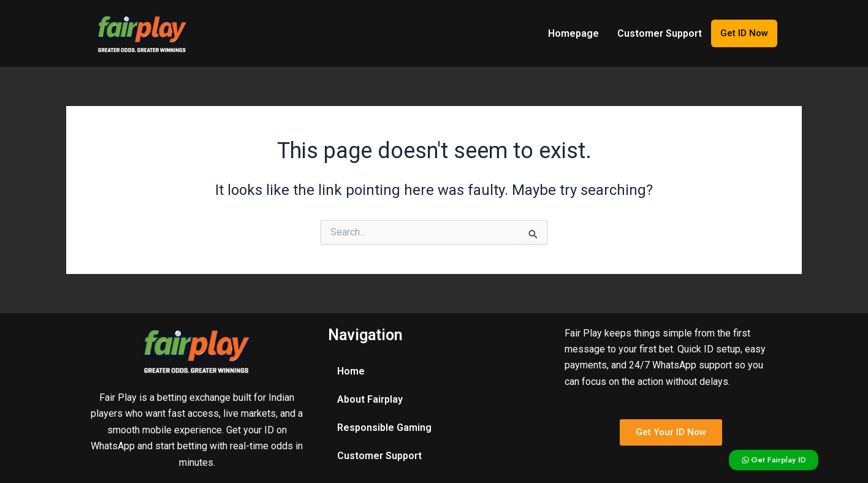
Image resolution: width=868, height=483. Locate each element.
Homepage (573, 33)
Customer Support (660, 33)
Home (351, 371)
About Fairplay (370, 399)
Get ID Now (744, 33)
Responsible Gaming (384, 428)
